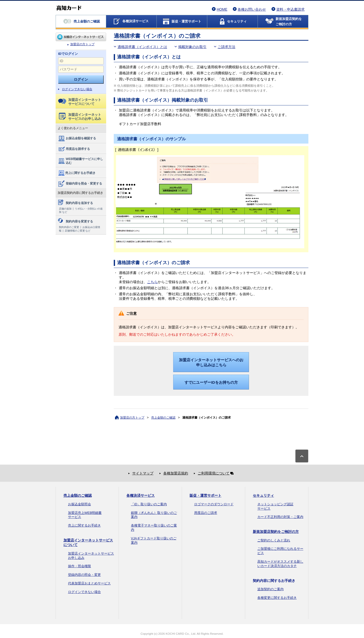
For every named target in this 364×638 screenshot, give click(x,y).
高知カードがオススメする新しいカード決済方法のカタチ (280, 564)
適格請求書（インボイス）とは (142, 47)
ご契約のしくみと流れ (274, 540)
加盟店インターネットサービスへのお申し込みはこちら (211, 362)
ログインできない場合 (77, 89)
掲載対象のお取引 (192, 47)
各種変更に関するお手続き (277, 598)
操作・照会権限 (79, 566)
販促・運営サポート (206, 495)
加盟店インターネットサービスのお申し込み (80, 117)
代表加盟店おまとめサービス (89, 583)
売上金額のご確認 (163, 418)
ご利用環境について (217, 473)
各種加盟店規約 (176, 473)
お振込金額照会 (79, 504)
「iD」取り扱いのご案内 (149, 504)
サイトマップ (143, 473)
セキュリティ (263, 495)
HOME (222, 9)
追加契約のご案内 (270, 589)
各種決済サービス (141, 495)
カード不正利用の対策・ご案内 (280, 517)
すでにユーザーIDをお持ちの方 (211, 382)
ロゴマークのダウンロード (214, 504)
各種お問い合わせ (252, 9)
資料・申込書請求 (290, 9)
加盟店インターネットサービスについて (80, 102)
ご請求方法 (226, 47)
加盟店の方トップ (81, 37)
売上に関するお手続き (77, 173)
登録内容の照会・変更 (84, 575)
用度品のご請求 (206, 513)
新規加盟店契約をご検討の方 (276, 532)
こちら (152, 282)
